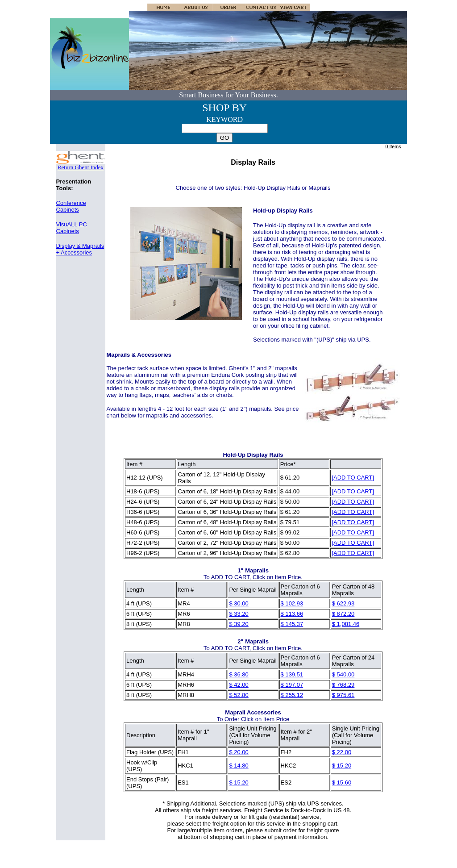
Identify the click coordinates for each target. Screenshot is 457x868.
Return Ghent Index (81, 165)
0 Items (393, 146)
